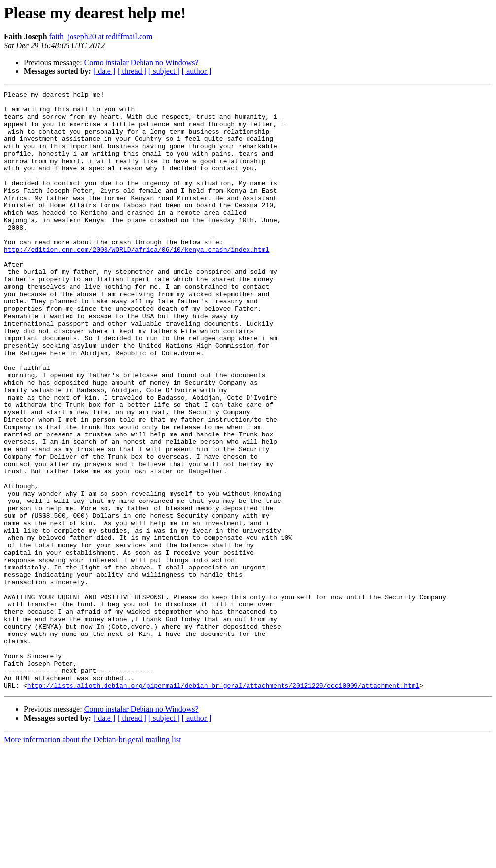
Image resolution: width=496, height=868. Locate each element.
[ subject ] (164, 71)
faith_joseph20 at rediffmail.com (101, 37)
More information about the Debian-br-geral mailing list (93, 859)
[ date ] (104, 71)
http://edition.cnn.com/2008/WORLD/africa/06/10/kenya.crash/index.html (137, 282)
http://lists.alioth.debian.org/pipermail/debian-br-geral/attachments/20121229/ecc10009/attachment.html (223, 805)
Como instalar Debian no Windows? (142, 62)
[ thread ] (132, 71)
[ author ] (197, 71)
